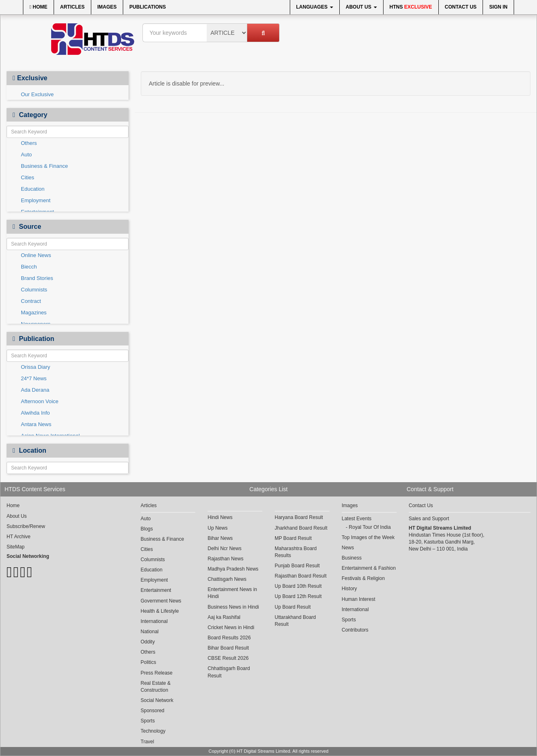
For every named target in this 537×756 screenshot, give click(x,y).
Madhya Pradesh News (233, 569)
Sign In (498, 7)
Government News (161, 601)
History (349, 589)
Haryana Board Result (299, 517)
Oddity (148, 642)
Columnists (34, 290)
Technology (153, 731)
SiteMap (16, 547)
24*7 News (34, 378)
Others (29, 143)
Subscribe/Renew (26, 526)
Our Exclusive (37, 94)
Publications (148, 7)
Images (107, 7)
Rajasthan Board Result (301, 576)
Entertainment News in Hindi (232, 593)
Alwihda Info (35, 413)
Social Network (157, 700)
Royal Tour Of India (370, 527)
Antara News (36, 424)
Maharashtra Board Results (296, 552)
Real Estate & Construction (156, 687)
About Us (361, 7)
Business (352, 558)
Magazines (34, 313)
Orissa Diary (36, 367)
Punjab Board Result (297, 566)
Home (38, 7)
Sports (148, 721)
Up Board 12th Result (298, 596)
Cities (28, 177)
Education (33, 189)
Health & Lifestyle (160, 611)
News (348, 548)
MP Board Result (293, 538)
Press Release (157, 673)
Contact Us (461, 7)
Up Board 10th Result (298, 586)
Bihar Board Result (228, 648)
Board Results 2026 (229, 638)
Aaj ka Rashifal (224, 617)
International (154, 621)
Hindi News (220, 517)
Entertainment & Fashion (369, 568)
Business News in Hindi (233, 607)
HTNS (411, 7)
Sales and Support (429, 519)
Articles (72, 7)
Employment (36, 200)
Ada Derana (35, 390)
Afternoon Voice (40, 401)
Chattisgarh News (227, 579)
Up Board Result (293, 607)
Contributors (355, 630)
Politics (149, 662)
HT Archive (18, 537)
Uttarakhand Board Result (295, 621)
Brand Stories (37, 278)
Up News (218, 528)
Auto (26, 155)
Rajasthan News (225, 559)
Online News (36, 255)
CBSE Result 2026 (228, 658)
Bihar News (220, 538)
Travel (148, 742)
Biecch (29, 267)
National (150, 632)
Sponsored (153, 711)
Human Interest (359, 599)
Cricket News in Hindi (231, 627)
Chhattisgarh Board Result (229, 672)
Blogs (147, 529)
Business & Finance (44, 166)
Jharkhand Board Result (301, 528)
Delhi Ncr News (225, 548)
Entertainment (156, 590)
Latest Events (357, 519)
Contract (31, 301)
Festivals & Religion (363, 578)
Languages (315, 7)
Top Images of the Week (368, 537)
